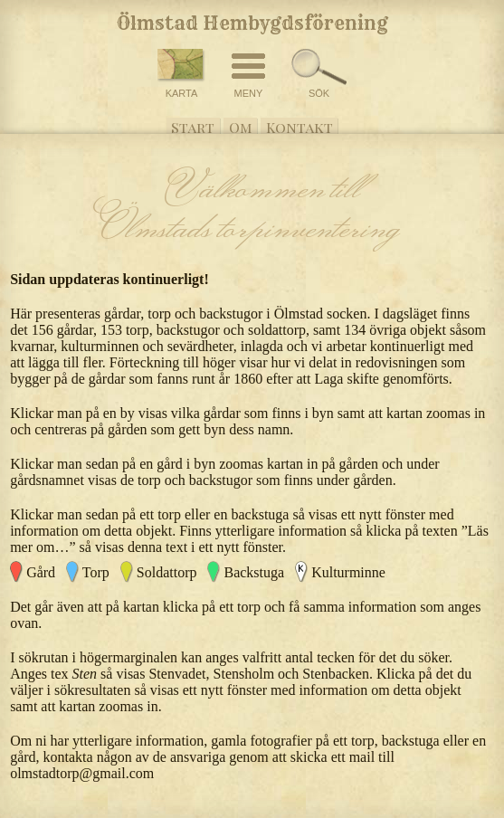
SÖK (319, 93)
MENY (249, 93)
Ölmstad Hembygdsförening (252, 24)
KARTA (182, 93)
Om (241, 127)
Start (193, 127)
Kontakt (300, 127)
